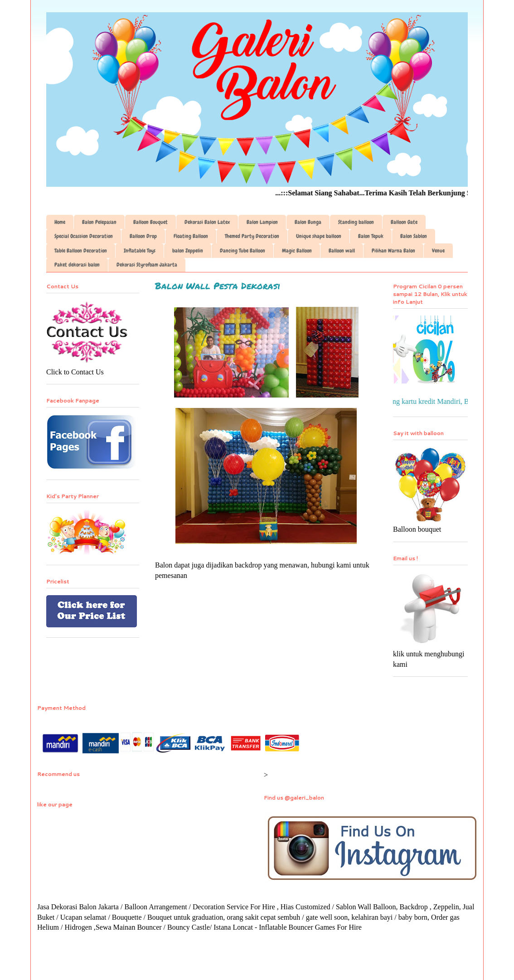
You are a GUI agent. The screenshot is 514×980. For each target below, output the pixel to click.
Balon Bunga (308, 222)
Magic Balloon (297, 251)
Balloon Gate (404, 222)
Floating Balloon (191, 236)
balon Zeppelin (188, 251)
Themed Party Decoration (252, 236)
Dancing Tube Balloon (242, 251)
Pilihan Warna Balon (393, 251)
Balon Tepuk (371, 236)
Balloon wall (342, 251)
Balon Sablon (414, 236)
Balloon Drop (143, 236)
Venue (438, 251)
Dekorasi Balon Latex (207, 222)
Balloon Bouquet (150, 222)
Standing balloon (356, 222)
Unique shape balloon (319, 236)
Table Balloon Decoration (81, 251)
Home (60, 222)
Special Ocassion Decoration (84, 236)
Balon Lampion (262, 222)
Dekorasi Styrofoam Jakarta (147, 265)
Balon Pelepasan (99, 222)
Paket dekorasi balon (77, 265)
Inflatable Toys (140, 251)
